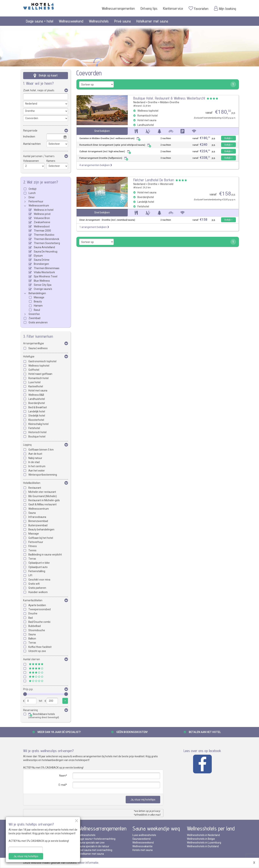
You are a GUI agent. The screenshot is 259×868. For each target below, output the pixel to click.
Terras (32, 559)
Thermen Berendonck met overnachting (46, 835)
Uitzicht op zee (37, 651)
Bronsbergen (41, 264)
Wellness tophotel (39, 366)
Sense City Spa (43, 285)
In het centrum (37, 466)
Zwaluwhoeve (42, 222)
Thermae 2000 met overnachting (42, 850)
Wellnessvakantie (142, 846)
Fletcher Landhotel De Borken (154, 180)
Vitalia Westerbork (44, 272)
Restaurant (35, 488)
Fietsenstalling (37, 571)
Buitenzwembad (38, 525)
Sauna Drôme (42, 260)
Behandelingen (37, 293)
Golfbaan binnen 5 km (41, 450)
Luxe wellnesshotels (144, 835)
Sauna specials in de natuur (93, 846)
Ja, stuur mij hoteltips (143, 800)
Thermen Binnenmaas (47, 268)
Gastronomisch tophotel (42, 361)
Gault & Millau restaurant (42, 505)
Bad (31, 618)
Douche (33, 614)
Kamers (51, 161)
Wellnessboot (42, 227)
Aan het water (37, 471)
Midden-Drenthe (170, 102)
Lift (30, 575)
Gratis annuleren (38, 323)
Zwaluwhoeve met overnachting (42, 839)
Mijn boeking (225, 8)
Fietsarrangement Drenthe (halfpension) (104, 158)
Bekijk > (228, 138)
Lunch (32, 193)
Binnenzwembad (38, 521)
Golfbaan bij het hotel (41, 538)
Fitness (33, 546)
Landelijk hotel (37, 412)
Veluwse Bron (42, 218)
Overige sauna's (43, 289)
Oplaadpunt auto (38, 567)
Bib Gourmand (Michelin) (43, 496)
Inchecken (29, 137)
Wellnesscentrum (39, 206)
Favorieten (198, 8)
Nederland (139, 102)
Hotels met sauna (142, 850)
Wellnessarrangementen (118, 8)
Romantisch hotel (38, 378)
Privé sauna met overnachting (95, 850)
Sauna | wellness (38, 348)
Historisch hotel (37, 432)
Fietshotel (34, 428)
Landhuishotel (37, 399)
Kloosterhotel (36, 420)
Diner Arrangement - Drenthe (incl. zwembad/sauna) (107, 220)
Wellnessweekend (71, 21)
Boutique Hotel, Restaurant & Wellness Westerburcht (169, 98)
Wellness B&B (36, 395)
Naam (62, 776)
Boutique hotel (37, 437)
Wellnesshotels (99, 21)
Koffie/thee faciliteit (40, 647)
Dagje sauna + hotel (40, 21)
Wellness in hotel (44, 210)
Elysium (38, 256)
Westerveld (167, 184)
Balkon (32, 639)
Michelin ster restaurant (42, 492)
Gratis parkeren (37, 588)
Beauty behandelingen (41, 530)
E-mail (62, 785)
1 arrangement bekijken (94, 227)
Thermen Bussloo (44, 235)
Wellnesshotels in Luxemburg (204, 843)
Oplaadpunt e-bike (39, 563)
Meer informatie (88, 863)
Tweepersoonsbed (39, 609)
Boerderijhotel (37, 403)
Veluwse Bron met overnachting (42, 846)
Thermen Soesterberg (47, 243)
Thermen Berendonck (46, 239)
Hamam (38, 306)
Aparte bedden (37, 605)
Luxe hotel (34, 382)
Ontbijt (32, 189)
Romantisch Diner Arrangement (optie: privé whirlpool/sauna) (115, 145)
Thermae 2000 (42, 231)
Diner (32, 197)
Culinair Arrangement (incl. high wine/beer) (105, 152)
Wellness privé (42, 214)
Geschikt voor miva (39, 580)
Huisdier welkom (38, 592)
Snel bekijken (102, 131)
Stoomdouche (37, 630)
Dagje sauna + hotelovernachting (97, 839)
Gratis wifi (34, 584)
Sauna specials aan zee (91, 843)
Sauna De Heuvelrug (46, 252)
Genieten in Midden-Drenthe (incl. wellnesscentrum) (110, 138)
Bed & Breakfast (38, 407)
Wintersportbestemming (43, 475)
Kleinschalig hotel (38, 424)
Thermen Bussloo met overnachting (44, 843)
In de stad (34, 462)
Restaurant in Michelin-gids (44, 500)
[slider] (25, 694)
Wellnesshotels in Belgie (201, 839)
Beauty (38, 302)
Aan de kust (35, 454)
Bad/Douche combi (39, 622)
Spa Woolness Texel (46, 277)
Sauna (32, 513)
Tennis (32, 551)
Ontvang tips (149, 8)
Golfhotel (34, 370)
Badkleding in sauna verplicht (45, 555)
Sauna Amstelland (44, 247)
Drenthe (153, 102)
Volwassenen (31, 161)
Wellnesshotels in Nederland (203, 835)
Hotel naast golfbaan (40, 374)
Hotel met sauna (38, 391)
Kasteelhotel (36, 386)
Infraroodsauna (37, 517)
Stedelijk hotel (37, 416)
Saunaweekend (141, 839)
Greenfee (34, 314)
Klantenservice (173, 8)
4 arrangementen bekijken (96, 165)
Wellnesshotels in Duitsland (203, 846)
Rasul (37, 310)
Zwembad (34, 318)
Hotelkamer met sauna (152, 21)
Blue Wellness (42, 281)
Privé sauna (122, 21)
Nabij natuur (35, 458)
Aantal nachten (32, 144)
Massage (39, 297)
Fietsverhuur (36, 202)
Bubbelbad (35, 626)
